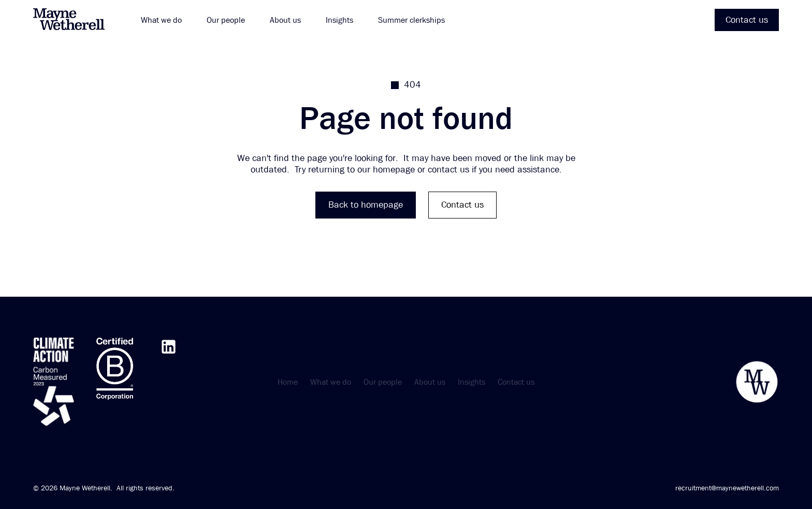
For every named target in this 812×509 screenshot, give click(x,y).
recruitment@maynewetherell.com (727, 488)
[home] (75, 20)
